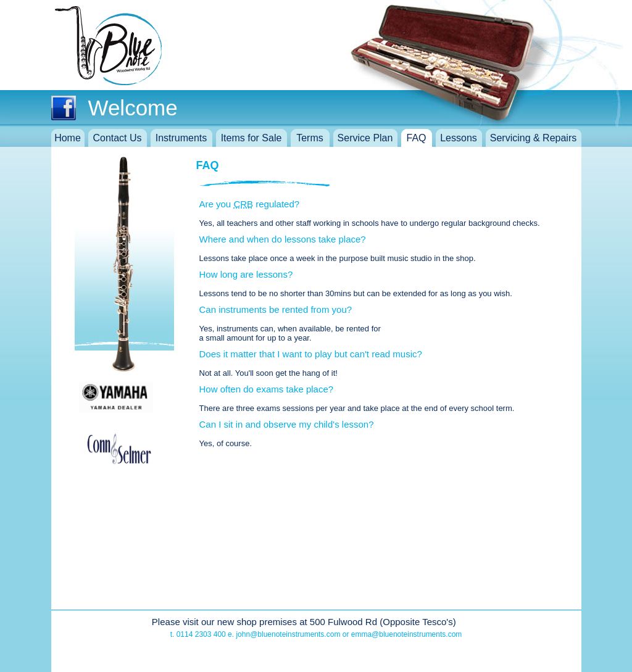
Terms (310, 138)
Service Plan (365, 138)
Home (68, 138)
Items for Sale (252, 138)
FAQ (416, 138)
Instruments (181, 138)
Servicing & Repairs (534, 138)
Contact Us (117, 138)
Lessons (459, 138)
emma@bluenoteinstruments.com (407, 634)
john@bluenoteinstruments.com (288, 634)
